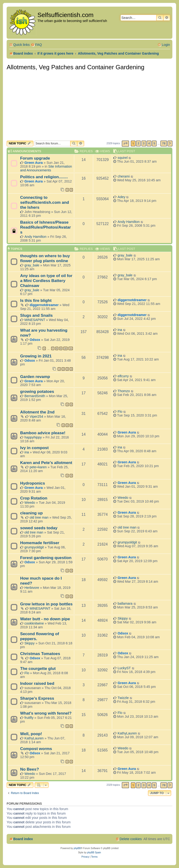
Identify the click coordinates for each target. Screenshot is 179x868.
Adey (122, 197)
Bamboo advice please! (43, 433)
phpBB (77, 848)
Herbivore (32, 588)
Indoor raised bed (37, 683)
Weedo (30, 503)
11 (71, 348)
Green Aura (34, 163)
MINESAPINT (35, 320)
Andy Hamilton (35, 237)
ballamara (125, 603)
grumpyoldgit (34, 547)
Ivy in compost (34, 448)
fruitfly (29, 718)
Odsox (35, 340)
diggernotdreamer (44, 305)
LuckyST (124, 668)
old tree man (39, 517)
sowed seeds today (39, 528)
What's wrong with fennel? (46, 713)
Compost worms (36, 749)
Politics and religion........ (44, 177)
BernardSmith (35, 396)
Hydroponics (33, 483)
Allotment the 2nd (37, 412)
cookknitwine (34, 623)
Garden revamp (35, 377)
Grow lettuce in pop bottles (46, 604)
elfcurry (123, 376)
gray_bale (32, 265)
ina (120, 330)
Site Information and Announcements (46, 168)
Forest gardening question (46, 558)
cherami (124, 176)
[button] (125, 144)
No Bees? (30, 769)
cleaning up (31, 513)
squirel (123, 158)
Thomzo (124, 391)
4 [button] (149, 143)
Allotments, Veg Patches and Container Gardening (76, 67)
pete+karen (38, 467)
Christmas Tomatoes (40, 654)
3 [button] (144, 143)
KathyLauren (34, 738)
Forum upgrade (35, 158)
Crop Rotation (34, 498)
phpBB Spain (94, 853)
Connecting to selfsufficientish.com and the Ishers (45, 202)
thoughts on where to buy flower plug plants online (45, 258)
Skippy (123, 618)
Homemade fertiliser (40, 543)
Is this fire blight (36, 300)
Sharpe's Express (37, 698)
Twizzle (123, 698)
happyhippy (33, 437)
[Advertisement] (89, 105)
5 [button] (154, 143)
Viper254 (36, 417)
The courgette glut (38, 668)
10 (65, 348)
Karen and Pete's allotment (46, 463)
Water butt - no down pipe (45, 619)
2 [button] (138, 143)
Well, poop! (31, 734)
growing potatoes (37, 391)
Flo (120, 412)
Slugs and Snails (36, 315)
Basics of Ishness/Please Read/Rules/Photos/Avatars (46, 227)
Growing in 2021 (36, 356)
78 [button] (164, 143)
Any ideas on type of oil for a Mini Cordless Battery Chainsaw (46, 281)
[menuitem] (36, 45)
